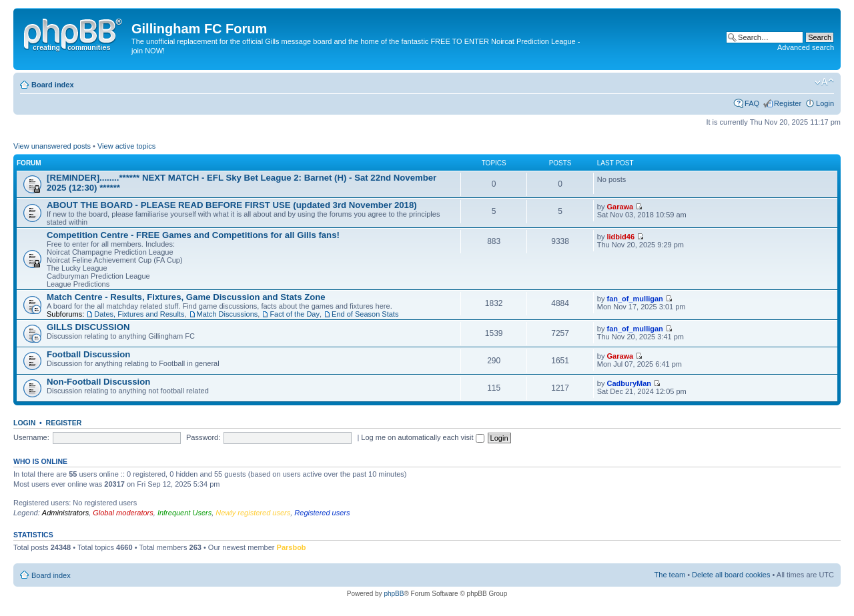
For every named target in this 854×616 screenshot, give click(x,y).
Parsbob (292, 547)
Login (825, 103)
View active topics (126, 146)
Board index (53, 85)
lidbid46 (620, 237)
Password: (203, 437)
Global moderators (123, 513)
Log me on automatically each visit (422, 437)
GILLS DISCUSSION (88, 327)
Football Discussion (88, 354)
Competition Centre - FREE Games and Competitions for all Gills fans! (193, 235)
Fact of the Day (295, 314)
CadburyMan (629, 383)
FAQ (752, 103)
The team (670, 575)
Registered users (322, 513)
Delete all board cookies (731, 575)
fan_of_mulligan (634, 299)
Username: (31, 437)
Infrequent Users (184, 513)
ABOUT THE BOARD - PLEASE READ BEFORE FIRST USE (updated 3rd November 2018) (232, 205)
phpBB (394, 594)
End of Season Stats (365, 314)
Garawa (620, 207)
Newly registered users (253, 513)
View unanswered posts (52, 146)
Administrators (65, 513)
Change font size (824, 82)
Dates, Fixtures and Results (139, 314)
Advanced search (806, 47)
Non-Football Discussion (98, 382)
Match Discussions (228, 314)
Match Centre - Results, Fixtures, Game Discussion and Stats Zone (186, 297)
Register (788, 103)
